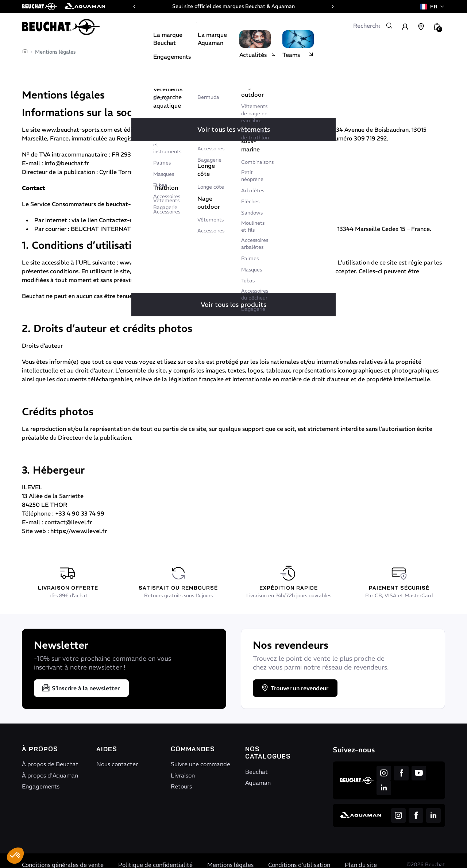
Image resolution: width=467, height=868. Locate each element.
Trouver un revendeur (294, 688)
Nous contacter (117, 764)
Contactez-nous (121, 220)
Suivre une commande (200, 764)
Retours (181, 786)
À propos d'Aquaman (50, 775)
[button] (15, 856)
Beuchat (256, 772)
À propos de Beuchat (50, 764)
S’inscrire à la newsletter (81, 688)
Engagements (41, 786)
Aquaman (258, 783)
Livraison (183, 775)
